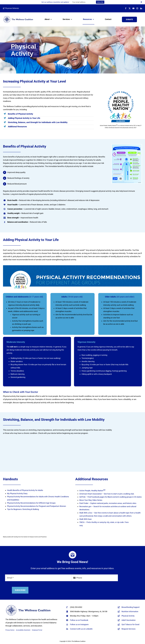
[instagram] (137, 8)
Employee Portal (37, 630)
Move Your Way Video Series (91, 500)
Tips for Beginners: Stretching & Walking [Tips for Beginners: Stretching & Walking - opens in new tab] (23, 509)
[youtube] (133, 8)
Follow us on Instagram (79, 624)
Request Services (128, 629)
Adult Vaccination (129, 620)
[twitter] (130, 8)
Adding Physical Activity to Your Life (24, 118)
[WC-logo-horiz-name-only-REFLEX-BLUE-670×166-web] (18, 17)
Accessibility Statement (23, 630)
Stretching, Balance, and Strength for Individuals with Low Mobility (38, 122)
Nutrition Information (130, 611)
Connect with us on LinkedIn (81, 629)
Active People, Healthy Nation (92, 491)
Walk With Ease (85, 519)
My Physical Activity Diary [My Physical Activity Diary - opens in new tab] (17, 493)
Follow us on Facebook (79, 620)
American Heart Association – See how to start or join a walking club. (107, 494)
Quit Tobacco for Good (130, 624)
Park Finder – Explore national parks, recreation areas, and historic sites (108, 503)
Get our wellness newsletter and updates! (55, 2)
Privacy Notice (10, 630)
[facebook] (126, 8)
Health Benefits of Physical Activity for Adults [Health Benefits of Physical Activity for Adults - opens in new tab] (25, 490)
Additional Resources (17, 127)
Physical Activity (128, 616)
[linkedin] (141, 8)
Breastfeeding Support (131, 607)
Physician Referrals (11, 8)
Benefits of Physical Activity (20, 114)
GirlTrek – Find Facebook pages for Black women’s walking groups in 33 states (110, 497)
